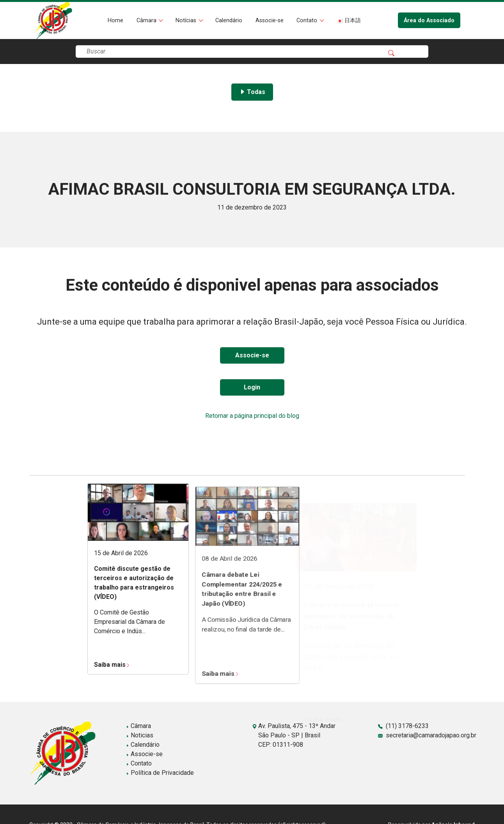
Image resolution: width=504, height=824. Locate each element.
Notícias (187, 20)
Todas (252, 92)
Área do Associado (429, 20)
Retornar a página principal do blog (252, 416)
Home (115, 20)
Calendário (229, 20)
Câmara (147, 20)
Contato (308, 20)
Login (252, 387)
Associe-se (270, 20)
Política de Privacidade (160, 773)
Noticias (140, 735)
